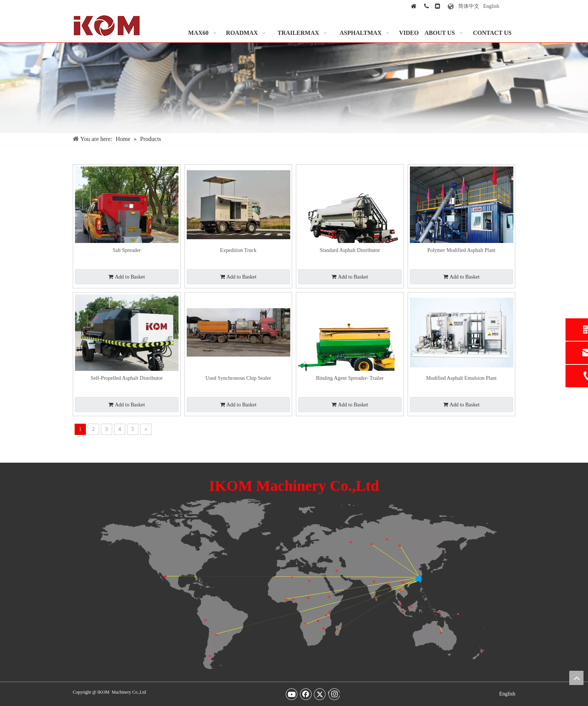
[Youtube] (292, 694)
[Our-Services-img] (294, 88)
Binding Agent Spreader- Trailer (350, 378)
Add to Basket (127, 277)
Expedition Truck (238, 250)
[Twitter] (320, 694)
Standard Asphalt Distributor (350, 250)
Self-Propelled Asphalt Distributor (127, 378)
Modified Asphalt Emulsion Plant (461, 378)
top (576, 678)
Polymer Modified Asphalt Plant (461, 250)
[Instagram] (334, 694)
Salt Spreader (127, 250)
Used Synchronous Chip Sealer (238, 378)
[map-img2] (294, 584)
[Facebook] (306, 694)
